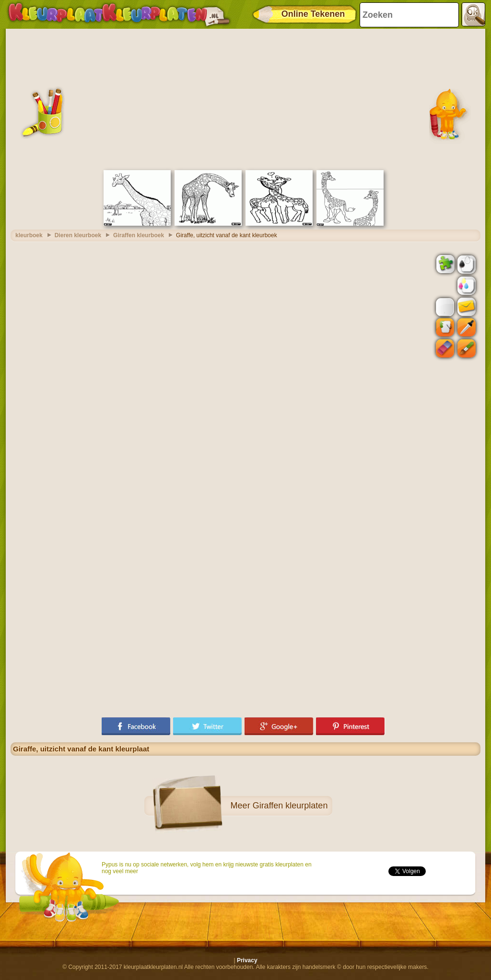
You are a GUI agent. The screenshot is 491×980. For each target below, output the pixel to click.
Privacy (247, 960)
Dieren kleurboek (78, 235)
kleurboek (29, 235)
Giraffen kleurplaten (290, 806)
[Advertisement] (245, 98)
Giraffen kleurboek (139, 235)
